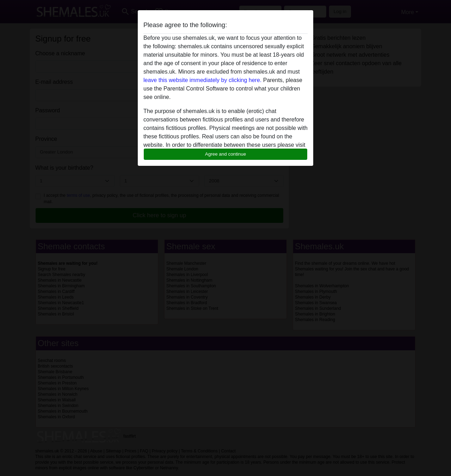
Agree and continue (225, 154)
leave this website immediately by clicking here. (202, 80)
